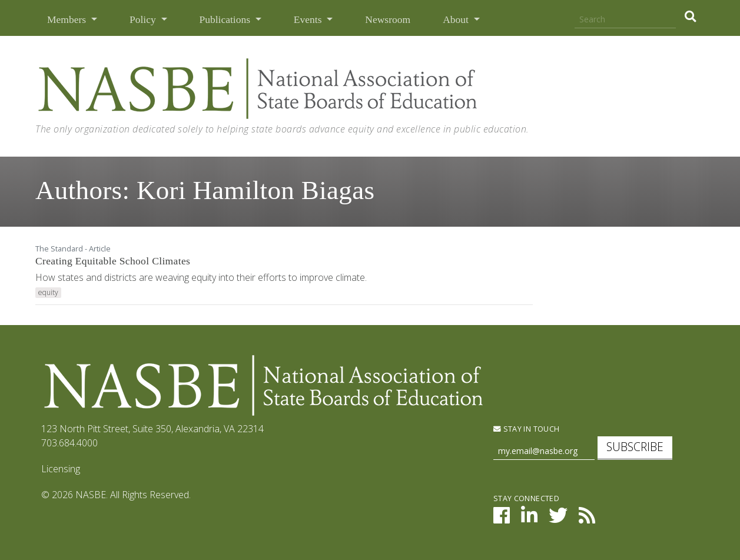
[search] (690, 16)
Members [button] (68, 19)
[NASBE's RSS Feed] (587, 519)
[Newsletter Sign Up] (544, 451)
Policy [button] (144, 19)
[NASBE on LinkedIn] (529, 519)
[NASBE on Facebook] (502, 519)
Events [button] (309, 19)
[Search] (625, 20)
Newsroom (388, 19)
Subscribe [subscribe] (635, 447)
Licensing (61, 469)
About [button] (457, 19)
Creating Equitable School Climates (113, 261)
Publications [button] (226, 19)
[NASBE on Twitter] (558, 519)
